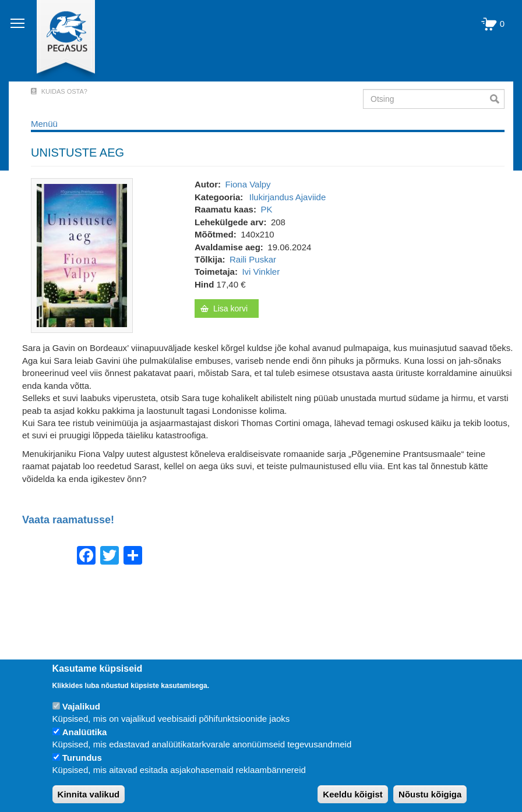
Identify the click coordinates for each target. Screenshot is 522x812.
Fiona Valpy (248, 184)
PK (266, 209)
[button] (82, 255)
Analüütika (85, 732)
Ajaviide (311, 197)
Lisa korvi (230, 309)
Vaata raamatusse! (68, 520)
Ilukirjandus (271, 197)
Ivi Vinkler (261, 272)
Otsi (497, 99)
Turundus (82, 758)
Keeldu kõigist (353, 794)
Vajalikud (81, 706)
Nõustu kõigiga (430, 794)
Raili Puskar (253, 259)
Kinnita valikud (89, 794)
